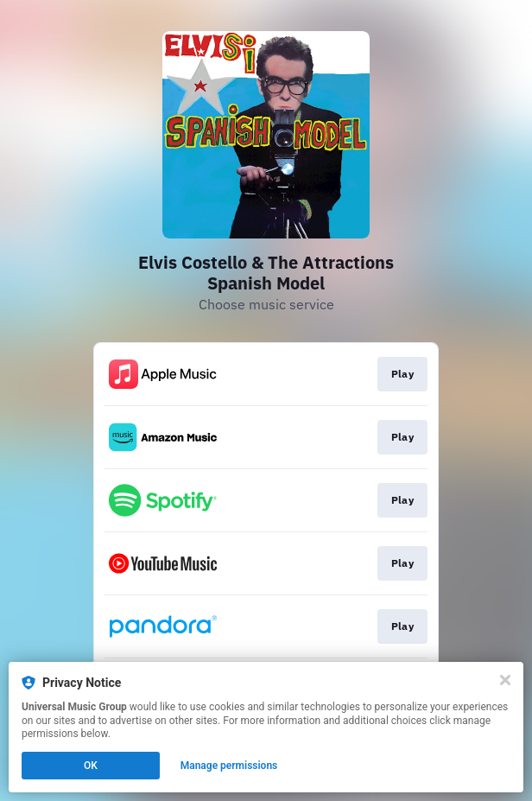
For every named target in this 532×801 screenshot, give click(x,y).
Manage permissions (229, 766)
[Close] (505, 680)
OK (91, 766)
